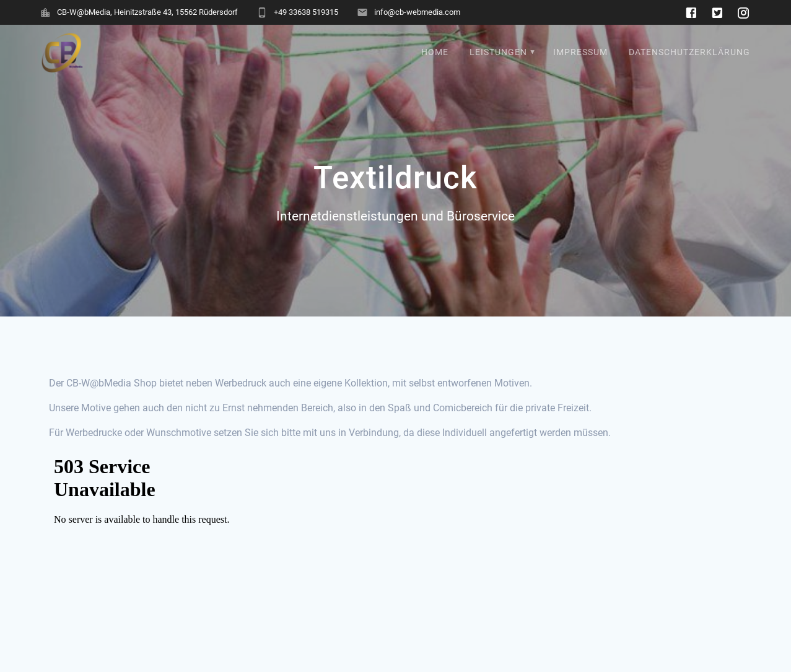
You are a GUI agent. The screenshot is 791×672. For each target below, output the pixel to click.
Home (435, 52)
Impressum (580, 52)
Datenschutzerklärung (689, 52)
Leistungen (498, 52)
